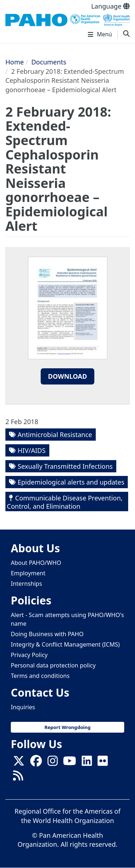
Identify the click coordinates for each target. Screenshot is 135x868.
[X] (19, 763)
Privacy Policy (29, 655)
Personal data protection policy (53, 665)
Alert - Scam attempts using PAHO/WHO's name (67, 619)
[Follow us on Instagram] (53, 763)
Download (67, 376)
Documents (49, 62)
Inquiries (23, 707)
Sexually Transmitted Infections (65, 466)
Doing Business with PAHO (47, 634)
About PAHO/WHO (36, 563)
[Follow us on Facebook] (36, 763)
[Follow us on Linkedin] (87, 763)
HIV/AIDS (32, 450)
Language (110, 6)
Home (15, 62)
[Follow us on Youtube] (69, 763)
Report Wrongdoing (67, 727)
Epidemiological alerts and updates (71, 482)
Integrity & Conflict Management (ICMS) (65, 644)
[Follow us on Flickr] (103, 763)
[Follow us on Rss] (18, 778)
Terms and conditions (40, 676)
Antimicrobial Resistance (55, 435)
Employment (28, 573)
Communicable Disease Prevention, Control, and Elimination (65, 502)
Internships (26, 584)
